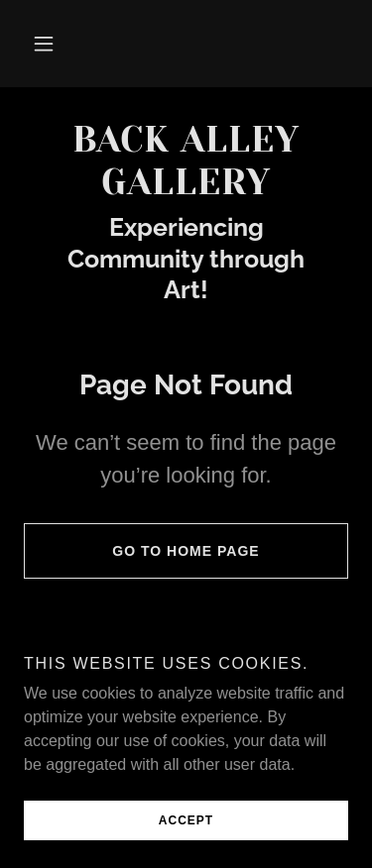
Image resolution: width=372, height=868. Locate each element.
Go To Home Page (142, 551)
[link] (186, 162)
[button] (44, 44)
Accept (186, 820)
